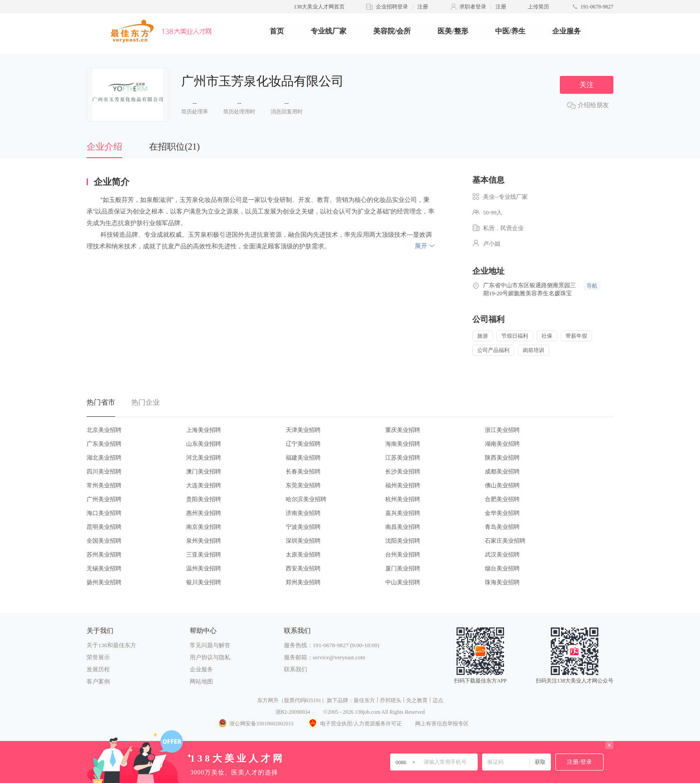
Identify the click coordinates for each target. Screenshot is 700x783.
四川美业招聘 (104, 471)
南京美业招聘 (204, 527)
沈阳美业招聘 (403, 541)
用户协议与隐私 (210, 657)
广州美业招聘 (104, 499)
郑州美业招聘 (303, 582)
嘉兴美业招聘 (403, 513)
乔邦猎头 (391, 700)
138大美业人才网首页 (319, 7)
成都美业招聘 (502, 471)
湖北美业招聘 (104, 458)
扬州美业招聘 (104, 582)
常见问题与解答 (210, 645)
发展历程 (98, 669)
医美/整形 (453, 31)
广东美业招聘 (104, 444)
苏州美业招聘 (104, 555)
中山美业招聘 (403, 582)
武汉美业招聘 (502, 555)
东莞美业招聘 (303, 485)
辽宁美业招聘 (303, 444)
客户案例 (98, 681)
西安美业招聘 (303, 568)
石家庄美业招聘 (505, 541)
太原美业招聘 (303, 555)
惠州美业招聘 (204, 513)
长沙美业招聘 (403, 471)
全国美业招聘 (104, 541)
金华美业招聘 (502, 513)
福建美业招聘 (303, 458)
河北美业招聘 (204, 458)
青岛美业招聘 (502, 527)
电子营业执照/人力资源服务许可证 (354, 724)
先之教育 (417, 700)
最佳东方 (364, 700)
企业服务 (567, 31)
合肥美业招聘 (502, 499)
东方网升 (268, 700)
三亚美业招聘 (204, 555)
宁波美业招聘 (303, 527)
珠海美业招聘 (502, 582)
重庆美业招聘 (403, 430)
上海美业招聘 (204, 430)
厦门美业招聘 (403, 568)
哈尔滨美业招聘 (306, 499)
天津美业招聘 (303, 430)
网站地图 (201, 681)
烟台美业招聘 (502, 568)
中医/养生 (510, 31)
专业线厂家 (329, 31)
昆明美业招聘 (104, 527)
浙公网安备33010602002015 (256, 724)
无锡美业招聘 (104, 568)
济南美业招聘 (303, 513)
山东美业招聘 (204, 444)
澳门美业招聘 (204, 471)
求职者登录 (473, 7)
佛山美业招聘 (502, 485)
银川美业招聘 (204, 582)
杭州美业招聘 (403, 499)
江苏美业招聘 (403, 458)
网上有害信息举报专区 (442, 724)
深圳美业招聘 (303, 541)
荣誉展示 (98, 657)
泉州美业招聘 (204, 541)
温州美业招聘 (204, 568)
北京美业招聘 (104, 430)
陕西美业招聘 (502, 458)
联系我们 (296, 669)
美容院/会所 (392, 31)
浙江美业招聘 (502, 430)
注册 (423, 7)
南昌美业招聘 (403, 527)
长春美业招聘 (303, 471)
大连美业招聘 (204, 485)
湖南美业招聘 (502, 444)
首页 (277, 31)
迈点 (438, 700)
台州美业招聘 (403, 555)
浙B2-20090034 (293, 712)
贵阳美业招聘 (204, 499)
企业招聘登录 (392, 7)
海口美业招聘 (104, 513)
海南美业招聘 (403, 444)
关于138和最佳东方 (111, 645)
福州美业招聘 (403, 485)
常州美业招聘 (104, 485)
